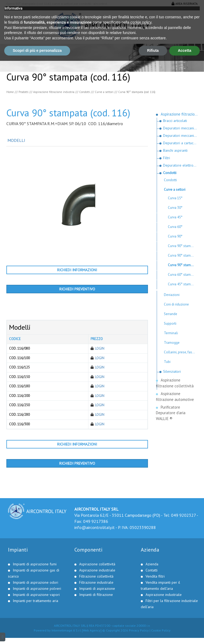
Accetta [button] (184, 634)
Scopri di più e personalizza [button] (37, 634)
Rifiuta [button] (153, 634)
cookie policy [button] (141, 605)
